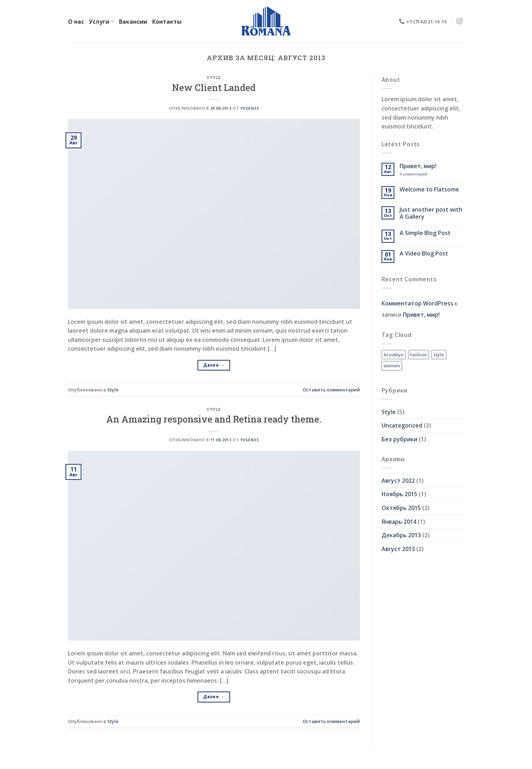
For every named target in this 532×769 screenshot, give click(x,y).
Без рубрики (399, 439)
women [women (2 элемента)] (392, 366)
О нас (76, 22)
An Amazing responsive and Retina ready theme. (214, 419)
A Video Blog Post (424, 254)
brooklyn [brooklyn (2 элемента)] (394, 355)
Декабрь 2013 (401, 535)
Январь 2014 (399, 522)
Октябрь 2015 (401, 508)
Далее (214, 365)
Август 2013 (398, 549)
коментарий (413, 174)
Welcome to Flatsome (429, 190)
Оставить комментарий (331, 390)
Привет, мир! (418, 166)
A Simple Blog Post (425, 233)
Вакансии (133, 22)
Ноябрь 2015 (399, 494)
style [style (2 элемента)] (439, 355)
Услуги (101, 22)
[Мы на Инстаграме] (459, 22)
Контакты (167, 22)
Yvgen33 (250, 108)
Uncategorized (402, 425)
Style (214, 77)
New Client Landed (214, 87)
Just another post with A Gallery (431, 213)
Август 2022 (398, 481)
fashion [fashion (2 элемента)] (419, 355)
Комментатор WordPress (417, 303)
